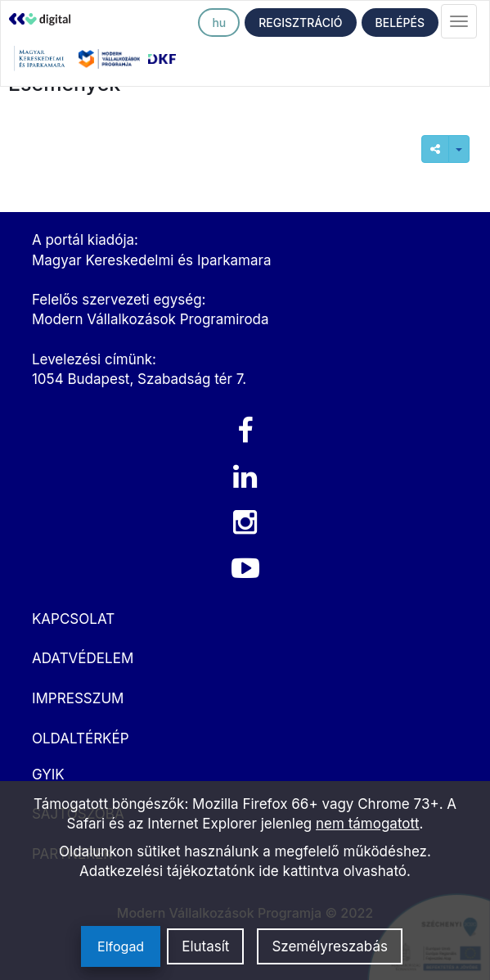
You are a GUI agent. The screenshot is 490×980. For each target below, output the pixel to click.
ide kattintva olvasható (333, 871)
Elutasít (205, 946)
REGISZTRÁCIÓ (300, 23)
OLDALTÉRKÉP (81, 738)
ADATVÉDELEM (83, 658)
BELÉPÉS (400, 23)
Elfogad (121, 946)
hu (219, 23)
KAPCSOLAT (73, 619)
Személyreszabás (330, 946)
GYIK (48, 775)
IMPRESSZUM (78, 698)
